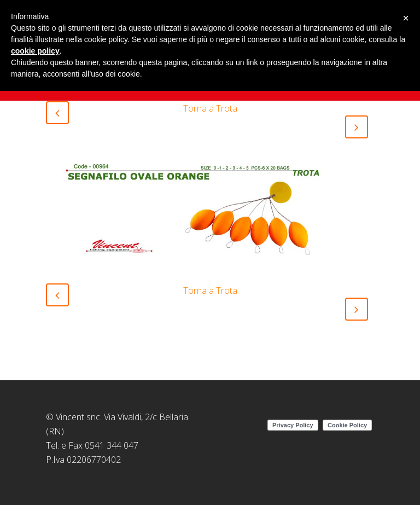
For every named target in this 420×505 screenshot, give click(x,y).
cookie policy (35, 51)
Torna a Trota (210, 108)
